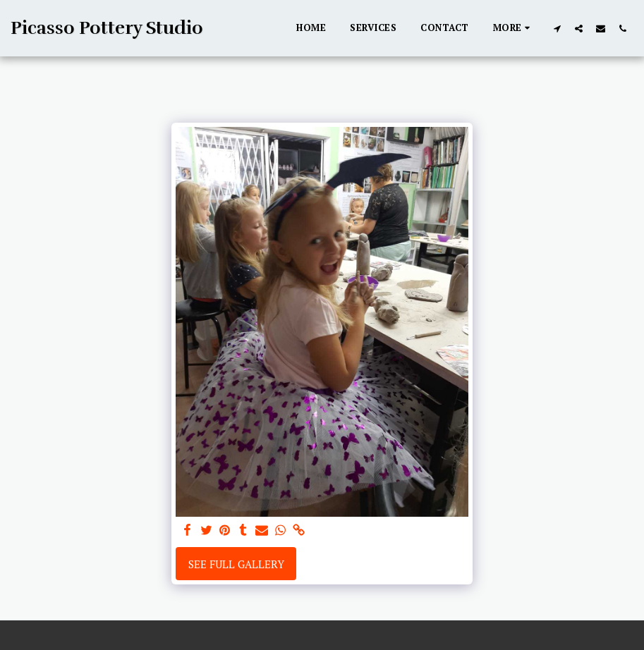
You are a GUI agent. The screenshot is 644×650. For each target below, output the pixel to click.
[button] (557, 28)
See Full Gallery (236, 564)
